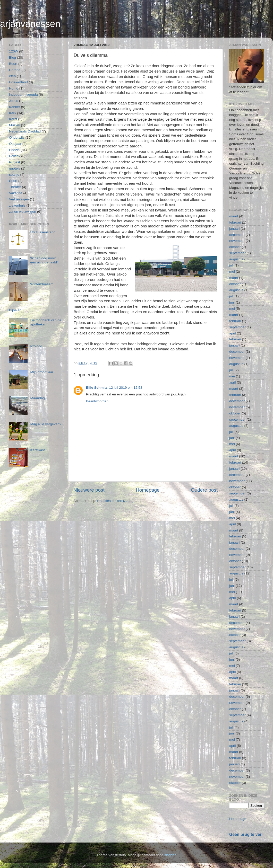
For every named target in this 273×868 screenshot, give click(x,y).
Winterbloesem (42, 284)
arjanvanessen (30, 24)
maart (234, 216)
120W (14, 51)
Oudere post (204, 490)
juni (232, 302)
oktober (235, 247)
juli (231, 265)
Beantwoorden (97, 401)
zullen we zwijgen (23, 212)
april (233, 333)
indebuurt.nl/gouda (23, 95)
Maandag (37, 398)
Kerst (13, 119)
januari (234, 229)
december (237, 235)
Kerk (13, 113)
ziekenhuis (17, 205)
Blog (12, 57)
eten (12, 76)
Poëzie (14, 150)
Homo (14, 88)
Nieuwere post (89, 490)
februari (235, 222)
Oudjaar (15, 144)
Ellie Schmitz (97, 388)
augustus (236, 259)
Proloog (36, 346)
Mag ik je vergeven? (46, 424)
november (237, 241)
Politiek (15, 156)
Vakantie (16, 193)
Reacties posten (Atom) (115, 501)
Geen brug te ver (245, 834)
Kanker (15, 107)
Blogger (170, 855)
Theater (15, 187)
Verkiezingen (19, 199)
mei (232, 272)
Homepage (148, 490)
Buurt (13, 64)
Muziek (15, 125)
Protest (15, 162)
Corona (15, 70)
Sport (13, 181)
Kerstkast (37, 450)
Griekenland (18, 82)
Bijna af (15, 310)
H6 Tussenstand (43, 232)
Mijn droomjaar (42, 372)
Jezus (14, 101)
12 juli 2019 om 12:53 (126, 388)
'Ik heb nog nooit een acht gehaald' (44, 260)
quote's (15, 168)
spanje (14, 175)
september (237, 253)
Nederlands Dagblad (25, 131)
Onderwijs (17, 138)
